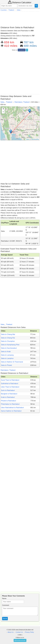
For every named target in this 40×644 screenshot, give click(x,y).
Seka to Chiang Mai (8, 334)
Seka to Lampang (7, 355)
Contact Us (19, 632)
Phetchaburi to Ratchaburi (10, 404)
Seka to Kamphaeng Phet (10, 345)
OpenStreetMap (35, 139)
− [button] (3, 112)
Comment (6, 605)
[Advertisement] (20, 18)
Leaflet (28, 139)
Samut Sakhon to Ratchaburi (11, 411)
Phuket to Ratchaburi (8, 401)
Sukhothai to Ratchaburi (10, 384)
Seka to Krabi (6, 352)
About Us (11, 632)
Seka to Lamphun (7, 358)
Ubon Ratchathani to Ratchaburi (12, 408)
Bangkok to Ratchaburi (9, 394)
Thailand (9, 102)
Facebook (22, 50)
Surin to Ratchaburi (8, 390)
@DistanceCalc (20, 640)
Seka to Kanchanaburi (9, 348)
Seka (2, 102)
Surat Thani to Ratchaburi (10, 380)
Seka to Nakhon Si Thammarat (12, 362)
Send (5, 619)
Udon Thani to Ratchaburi (10, 387)
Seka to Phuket (6, 365)
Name (4, 598)
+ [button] (3, 109)
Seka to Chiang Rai (8, 338)
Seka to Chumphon (8, 341)
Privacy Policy (29, 632)
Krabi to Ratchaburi (8, 397)
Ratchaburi (18, 102)
